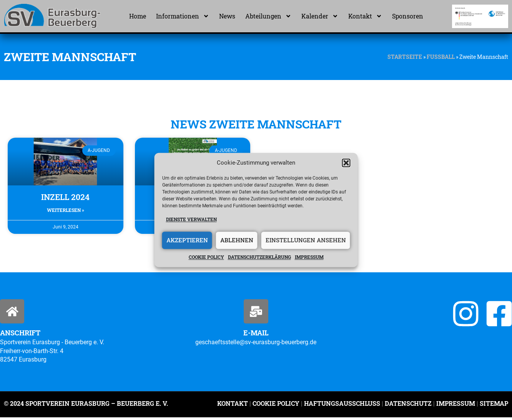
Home (138, 16)
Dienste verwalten (191, 220)
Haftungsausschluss (342, 406)
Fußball (441, 57)
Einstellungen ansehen (306, 240)
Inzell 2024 (65, 197)
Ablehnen (237, 240)
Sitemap (493, 406)
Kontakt (365, 16)
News (227, 16)
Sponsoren (408, 16)
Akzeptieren (187, 240)
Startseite (405, 57)
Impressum (309, 257)
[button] (346, 163)
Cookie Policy (276, 406)
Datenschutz (408, 406)
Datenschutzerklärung (259, 257)
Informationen (183, 16)
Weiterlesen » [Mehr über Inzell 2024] (66, 210)
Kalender (320, 16)
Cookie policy (206, 257)
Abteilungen (268, 16)
